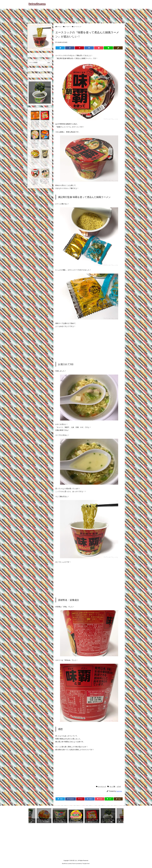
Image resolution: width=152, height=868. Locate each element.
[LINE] (108, 48)
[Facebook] (70, 48)
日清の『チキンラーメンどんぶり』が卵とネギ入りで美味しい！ (35, 162)
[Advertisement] (76, 15)
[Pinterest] (79, 48)
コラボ (119, 787)
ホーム (59, 27)
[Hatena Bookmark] (89, 48)
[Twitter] (60, 48)
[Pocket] (99, 48)
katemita (119, 791)
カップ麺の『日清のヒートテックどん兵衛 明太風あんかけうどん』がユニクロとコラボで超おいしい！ (35, 144)
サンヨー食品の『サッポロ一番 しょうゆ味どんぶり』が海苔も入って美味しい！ (35, 182)
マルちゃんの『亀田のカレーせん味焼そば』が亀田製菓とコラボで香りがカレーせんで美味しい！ (35, 125)
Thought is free (86, 864)
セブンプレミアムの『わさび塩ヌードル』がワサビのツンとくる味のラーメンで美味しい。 (45, 163)
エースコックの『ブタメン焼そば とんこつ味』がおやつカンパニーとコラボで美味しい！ (45, 125)
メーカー (67, 27)
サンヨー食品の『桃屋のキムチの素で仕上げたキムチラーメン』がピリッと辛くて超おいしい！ (45, 144)
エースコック (78, 27)
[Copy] (118, 48)
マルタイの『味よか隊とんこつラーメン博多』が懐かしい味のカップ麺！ (45, 181)
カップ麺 (112, 787)
